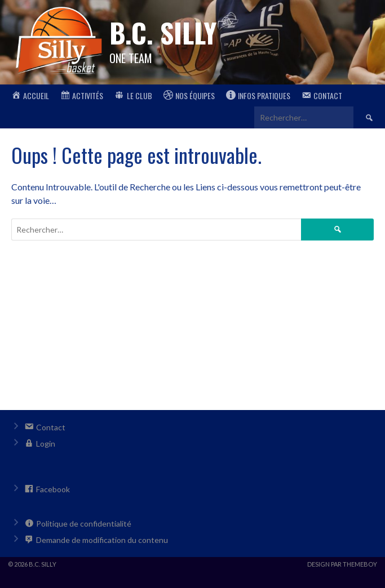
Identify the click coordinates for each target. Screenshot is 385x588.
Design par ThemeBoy (342, 564)
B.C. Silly (163, 32)
